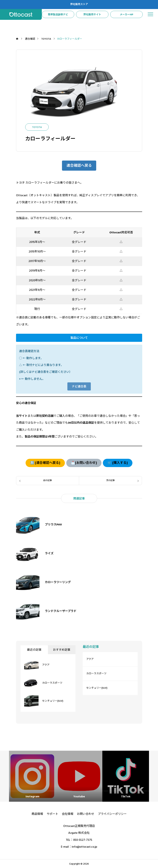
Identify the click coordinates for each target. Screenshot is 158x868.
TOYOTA (37, 127)
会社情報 (68, 814)
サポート (52, 814)
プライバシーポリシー (112, 814)
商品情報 (37, 814)
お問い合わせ (86, 814)
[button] (79, 166)
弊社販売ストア (79, 4)
